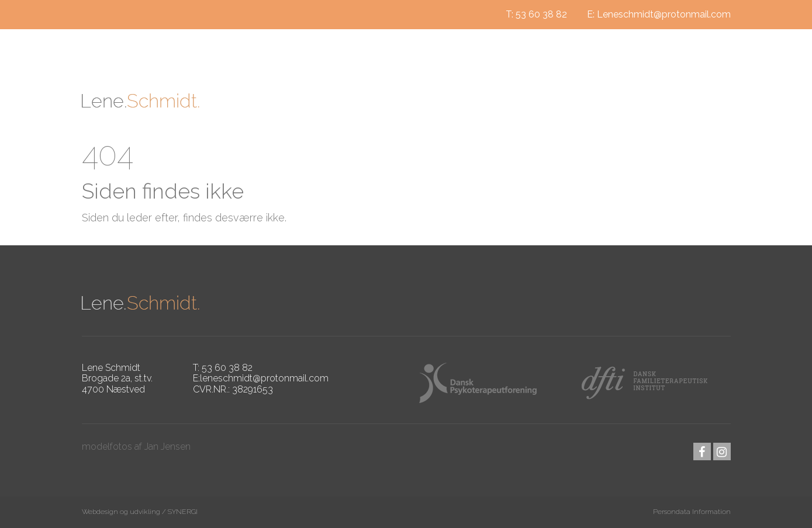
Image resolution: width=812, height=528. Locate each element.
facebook (702, 451)
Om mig (358, 101)
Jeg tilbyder (570, 101)
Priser (711, 101)
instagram (722, 451)
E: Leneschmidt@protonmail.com (659, 14)
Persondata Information (692, 512)
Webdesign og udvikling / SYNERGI (140, 512)
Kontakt (649, 101)
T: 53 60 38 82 (536, 14)
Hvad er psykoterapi (458, 101)
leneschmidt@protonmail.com (264, 378)
